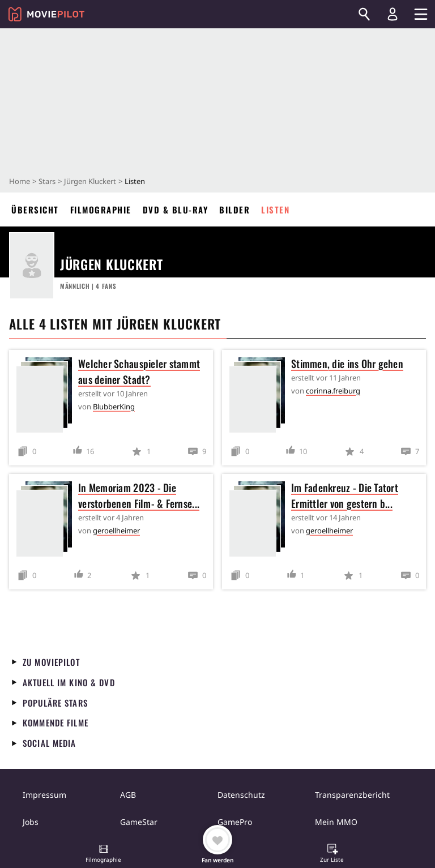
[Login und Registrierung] (393, 14)
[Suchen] (364, 14)
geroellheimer (116, 531)
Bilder (234, 209)
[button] (104, 854)
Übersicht (35, 209)
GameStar (139, 822)
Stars (47, 181)
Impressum (44, 795)
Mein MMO (336, 822)
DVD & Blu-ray (176, 209)
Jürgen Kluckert (90, 181)
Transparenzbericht (352, 795)
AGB (128, 795)
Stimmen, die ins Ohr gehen (347, 364)
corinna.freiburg (333, 391)
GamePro (235, 822)
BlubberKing (114, 407)
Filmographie (101, 209)
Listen (275, 209)
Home (20, 181)
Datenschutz (241, 795)
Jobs (31, 822)
